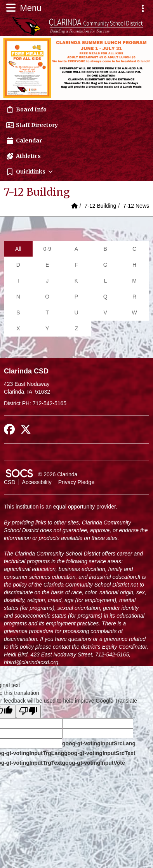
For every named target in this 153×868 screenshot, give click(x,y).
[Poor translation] (28, 711)
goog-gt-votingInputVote (93, 763)
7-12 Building (101, 206)
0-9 (47, 249)
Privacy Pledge (76, 482)
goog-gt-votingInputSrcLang (99, 743)
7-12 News (136, 206)
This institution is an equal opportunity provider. (61, 507)
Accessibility (37, 482)
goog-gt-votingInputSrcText (100, 753)
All (18, 249)
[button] (76, 172)
